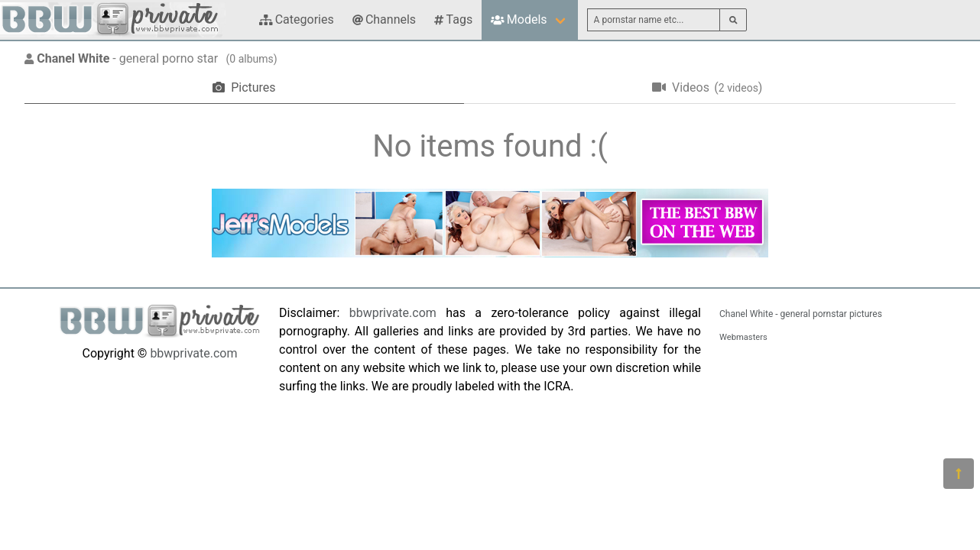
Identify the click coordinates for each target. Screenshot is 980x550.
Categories (297, 19)
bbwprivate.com (193, 353)
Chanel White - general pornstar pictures (801, 314)
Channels (384, 19)
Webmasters (743, 337)
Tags (453, 19)
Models (519, 19)
